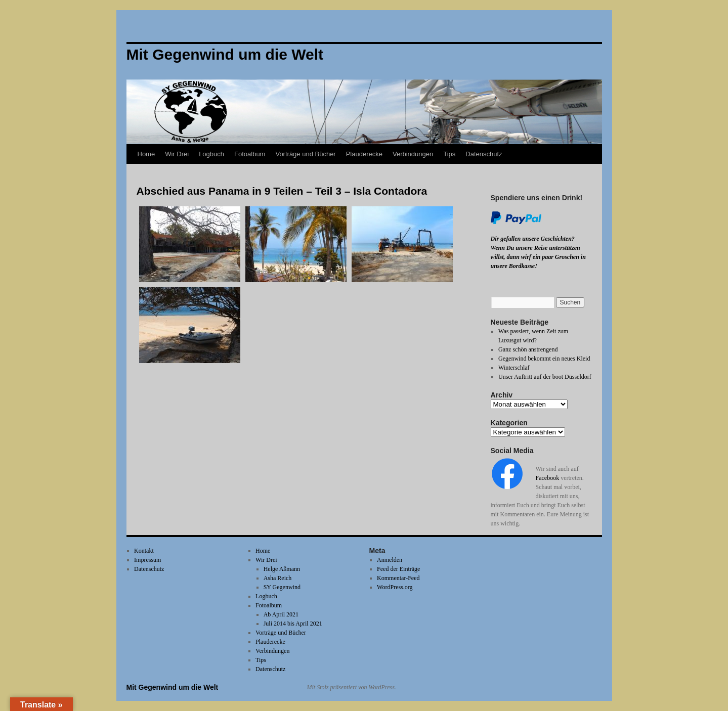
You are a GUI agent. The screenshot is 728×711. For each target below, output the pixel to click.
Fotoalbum (250, 154)
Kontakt (144, 551)
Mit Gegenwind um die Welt (173, 687)
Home (146, 154)
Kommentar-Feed (398, 578)
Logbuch (211, 154)
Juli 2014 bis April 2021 (293, 624)
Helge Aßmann (282, 569)
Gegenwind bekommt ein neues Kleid (544, 359)
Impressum (147, 560)
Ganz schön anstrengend (528, 349)
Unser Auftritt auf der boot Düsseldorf (545, 377)
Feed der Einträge (398, 569)
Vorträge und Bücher (305, 154)
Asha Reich (278, 578)
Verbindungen (413, 154)
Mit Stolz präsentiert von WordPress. (352, 687)
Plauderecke (364, 154)
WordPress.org (395, 587)
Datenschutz (484, 154)
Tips (449, 154)
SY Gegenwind (282, 587)
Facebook (548, 478)
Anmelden (390, 560)
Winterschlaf (514, 368)
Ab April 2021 (281, 614)
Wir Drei (177, 154)
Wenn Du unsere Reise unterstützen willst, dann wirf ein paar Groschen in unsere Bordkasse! (538, 257)
